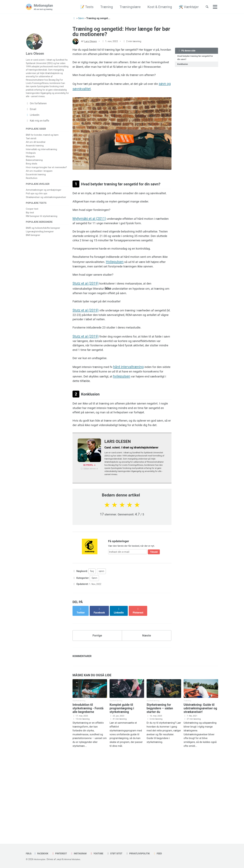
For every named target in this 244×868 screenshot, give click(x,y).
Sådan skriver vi (91, 548)
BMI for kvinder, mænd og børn (42, 151)
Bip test (30, 230)
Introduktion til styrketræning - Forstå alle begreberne (88, 797)
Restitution (32, 194)
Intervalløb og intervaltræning (41, 165)
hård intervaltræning (135, 428)
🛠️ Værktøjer (186, 7)
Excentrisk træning (36, 190)
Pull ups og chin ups (37, 210)
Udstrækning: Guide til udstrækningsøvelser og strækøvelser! (200, 797)
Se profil (88, 544)
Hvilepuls (31, 169)
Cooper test (32, 226)
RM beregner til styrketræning (42, 233)
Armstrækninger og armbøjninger (43, 206)
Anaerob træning (35, 161)
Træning (103, 7)
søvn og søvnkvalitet (93, 104)
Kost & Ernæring (157, 7)
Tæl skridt (31, 154)
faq (92, 658)
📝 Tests (84, 7)
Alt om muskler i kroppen (39, 187)
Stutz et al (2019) (86, 335)
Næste (147, 721)
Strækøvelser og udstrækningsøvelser (46, 214)
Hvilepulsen (139, 305)
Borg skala (31, 179)
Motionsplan (45, 7)
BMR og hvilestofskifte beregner (43, 246)
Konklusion (184, 66)
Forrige (97, 721)
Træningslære (127, 7)
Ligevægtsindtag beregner (40, 249)
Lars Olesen (90, 41)
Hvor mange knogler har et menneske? (46, 183)
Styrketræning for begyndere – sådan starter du (160, 797)
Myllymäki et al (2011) (89, 251)
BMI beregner (33, 253)
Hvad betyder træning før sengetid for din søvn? (196, 59)
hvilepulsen (152, 438)
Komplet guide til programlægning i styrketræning (122, 797)
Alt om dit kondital (36, 158)
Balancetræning (34, 176)
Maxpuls (30, 172)
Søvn (94, 665)
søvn (101, 658)
